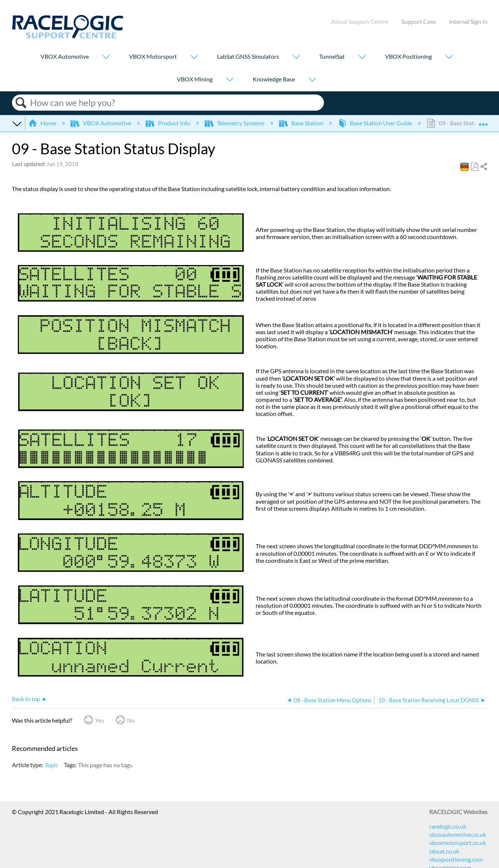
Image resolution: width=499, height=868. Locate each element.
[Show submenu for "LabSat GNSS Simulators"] (296, 57)
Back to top (26, 699)
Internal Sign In (468, 21)
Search (21, 103)
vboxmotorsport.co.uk (458, 843)
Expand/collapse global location (483, 121)
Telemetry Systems (235, 123)
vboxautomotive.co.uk (458, 834)
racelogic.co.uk (448, 826)
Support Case (419, 21)
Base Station (302, 123)
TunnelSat (332, 56)
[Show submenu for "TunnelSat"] (362, 57)
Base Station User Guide (375, 123)
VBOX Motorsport (153, 56)
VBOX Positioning (408, 56)
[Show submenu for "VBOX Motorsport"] (194, 57)
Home (43, 123)
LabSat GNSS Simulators (248, 56)
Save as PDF (474, 167)
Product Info (169, 123)
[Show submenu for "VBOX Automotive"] (106, 57)
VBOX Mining (195, 79)
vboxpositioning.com (456, 859)
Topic (51, 765)
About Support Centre (360, 21)
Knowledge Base (274, 79)
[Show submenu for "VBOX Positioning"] (449, 57)
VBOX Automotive (65, 56)
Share (483, 167)
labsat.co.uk (444, 851)
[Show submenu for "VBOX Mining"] (230, 80)
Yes (100, 720)
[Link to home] (68, 36)
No (131, 720)
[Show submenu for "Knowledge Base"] (312, 80)
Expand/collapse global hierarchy (17, 123)
